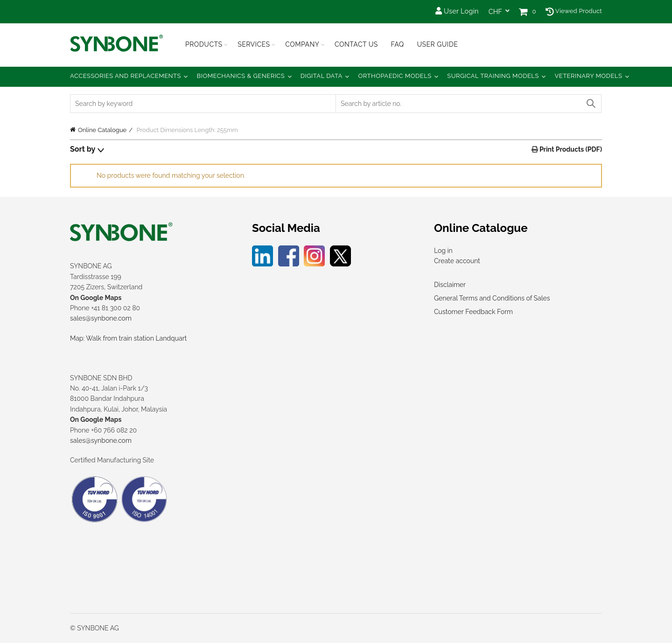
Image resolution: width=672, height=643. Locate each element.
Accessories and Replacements (126, 76)
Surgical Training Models (493, 76)
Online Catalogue (102, 130)
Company (302, 44)
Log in (443, 251)
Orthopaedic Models (395, 76)
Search (590, 104)
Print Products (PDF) (570, 149)
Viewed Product (574, 11)
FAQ (397, 44)
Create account (457, 261)
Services (254, 44)
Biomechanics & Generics (241, 76)
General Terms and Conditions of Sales (492, 298)
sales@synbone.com (101, 318)
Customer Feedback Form (473, 312)
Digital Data (322, 76)
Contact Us (356, 44)
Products (204, 44)
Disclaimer (450, 285)
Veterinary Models (588, 76)
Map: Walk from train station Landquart (128, 338)
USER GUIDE (437, 44)
